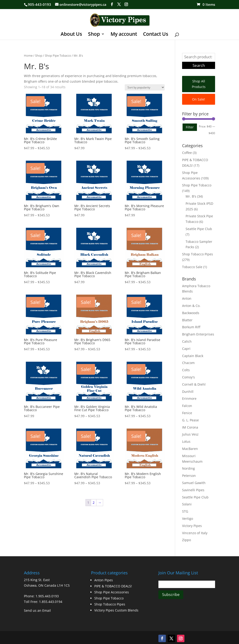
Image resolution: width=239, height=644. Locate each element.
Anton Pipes (104, 580)
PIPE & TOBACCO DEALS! (113, 586)
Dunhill (188, 392)
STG (185, 511)
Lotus (186, 441)
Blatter (187, 320)
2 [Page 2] (94, 503)
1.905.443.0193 (47, 596)
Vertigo (188, 519)
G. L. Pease (190, 420)
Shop (94, 35)
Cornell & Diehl (194, 384)
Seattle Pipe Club (199, 229)
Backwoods (191, 313)
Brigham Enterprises (198, 334)
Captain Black (193, 356)
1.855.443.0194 (51, 602)
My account (124, 35)
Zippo (187, 540)
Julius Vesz (190, 434)
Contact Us (156, 35)
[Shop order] (145, 87)
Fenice (187, 413)
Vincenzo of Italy (195, 533)
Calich (187, 341)
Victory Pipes (192, 526)
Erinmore (189, 398)
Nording (188, 468)
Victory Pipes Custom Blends (116, 610)
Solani (187, 504)
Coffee (187, 153)
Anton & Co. (191, 306)
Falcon (187, 406)
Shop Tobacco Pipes (198, 254)
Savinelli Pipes (193, 490)
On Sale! (199, 99)
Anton (187, 298)
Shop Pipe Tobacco (58, 55)
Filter (190, 127)
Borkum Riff (191, 327)
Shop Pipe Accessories (112, 592)
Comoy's (188, 377)
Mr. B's (191, 196)
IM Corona (190, 427)
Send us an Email (37, 610)
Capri (186, 349)
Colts (186, 370)
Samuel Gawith (194, 483)
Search (199, 65)
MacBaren (190, 449)
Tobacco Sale (192, 267)
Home (28, 55)
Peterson (189, 476)
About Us (71, 35)
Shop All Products (199, 84)
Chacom (188, 363)
